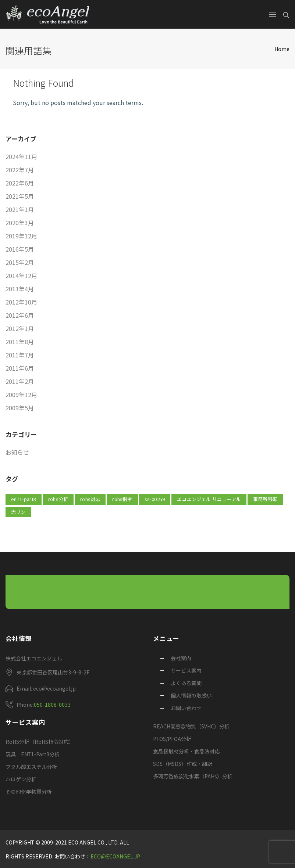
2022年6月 (20, 183)
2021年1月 (20, 209)
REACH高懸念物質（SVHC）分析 (191, 726)
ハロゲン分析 (21, 779)
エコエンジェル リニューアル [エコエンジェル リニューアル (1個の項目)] (209, 499)
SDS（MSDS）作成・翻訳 (183, 764)
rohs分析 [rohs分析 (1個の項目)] (58, 499)
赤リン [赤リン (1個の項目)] (18, 512)
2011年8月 (20, 342)
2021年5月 (20, 196)
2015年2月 (20, 262)
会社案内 (181, 658)
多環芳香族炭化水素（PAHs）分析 (193, 776)
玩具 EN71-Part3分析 (33, 754)
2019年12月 (21, 236)
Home (282, 49)
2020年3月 (20, 223)
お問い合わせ (186, 708)
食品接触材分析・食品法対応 (186, 751)
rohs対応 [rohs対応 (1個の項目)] (90, 499)
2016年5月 (20, 249)
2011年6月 (20, 368)
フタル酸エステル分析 (31, 767)
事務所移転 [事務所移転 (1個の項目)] (265, 499)
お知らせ (17, 452)
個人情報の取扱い (191, 695)
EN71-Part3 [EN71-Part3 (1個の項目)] (24, 499)
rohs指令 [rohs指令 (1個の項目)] (122, 499)
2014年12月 (21, 275)
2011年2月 (20, 381)
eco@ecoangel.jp (115, 856)
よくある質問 (186, 683)
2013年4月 (20, 289)
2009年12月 (21, 395)
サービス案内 (186, 670)
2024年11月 (21, 156)
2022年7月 (20, 170)
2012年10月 (21, 302)
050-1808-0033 (52, 705)
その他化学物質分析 (29, 792)
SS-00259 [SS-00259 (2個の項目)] (155, 499)
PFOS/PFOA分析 (172, 739)
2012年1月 (20, 328)
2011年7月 (20, 355)
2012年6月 (20, 315)
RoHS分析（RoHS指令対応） (40, 742)
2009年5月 (20, 408)
